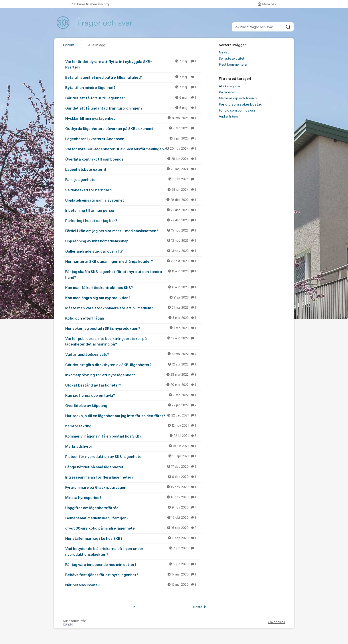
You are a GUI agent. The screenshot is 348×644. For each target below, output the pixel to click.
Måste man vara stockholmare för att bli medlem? (133, 308)
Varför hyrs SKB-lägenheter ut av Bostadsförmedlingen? (133, 149)
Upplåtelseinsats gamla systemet (133, 200)
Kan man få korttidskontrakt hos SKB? (133, 287)
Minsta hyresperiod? (133, 497)
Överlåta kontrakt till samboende (133, 159)
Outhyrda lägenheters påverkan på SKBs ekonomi (133, 128)
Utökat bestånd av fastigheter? (133, 385)
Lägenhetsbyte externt (133, 169)
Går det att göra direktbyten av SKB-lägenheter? (133, 365)
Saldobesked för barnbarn (133, 190)
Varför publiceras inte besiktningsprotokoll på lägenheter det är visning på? (133, 341)
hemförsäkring (133, 426)
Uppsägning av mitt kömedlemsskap (133, 241)
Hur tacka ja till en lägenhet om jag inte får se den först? (133, 416)
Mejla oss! (267, 4)
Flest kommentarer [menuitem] (233, 65)
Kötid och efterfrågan (133, 318)
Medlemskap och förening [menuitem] (239, 98)
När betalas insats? (133, 585)
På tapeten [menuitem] (227, 92)
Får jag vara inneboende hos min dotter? (133, 564)
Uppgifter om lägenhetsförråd (133, 508)
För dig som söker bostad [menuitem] (241, 104)
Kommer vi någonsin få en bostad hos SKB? (133, 436)
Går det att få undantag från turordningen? (133, 108)
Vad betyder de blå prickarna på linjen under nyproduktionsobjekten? (133, 551)
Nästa (198, 607)
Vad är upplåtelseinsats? (133, 354)
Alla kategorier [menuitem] (230, 86)
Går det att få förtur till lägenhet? (133, 98)
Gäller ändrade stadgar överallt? (133, 251)
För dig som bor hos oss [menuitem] (237, 110)
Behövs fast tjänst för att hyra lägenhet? (133, 575)
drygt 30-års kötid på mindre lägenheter (133, 528)
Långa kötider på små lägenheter (133, 467)
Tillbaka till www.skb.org (90, 4)
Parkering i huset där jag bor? (133, 220)
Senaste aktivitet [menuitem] (232, 59)
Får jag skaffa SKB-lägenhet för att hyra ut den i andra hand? (133, 274)
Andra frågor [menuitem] (228, 116)
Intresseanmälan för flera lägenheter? (133, 477)
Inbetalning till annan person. (133, 210)
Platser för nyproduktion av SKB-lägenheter (133, 456)
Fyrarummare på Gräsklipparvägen (133, 487)
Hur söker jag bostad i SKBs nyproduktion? (133, 328)
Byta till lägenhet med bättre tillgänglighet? (133, 77)
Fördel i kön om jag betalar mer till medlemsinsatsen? (133, 231)
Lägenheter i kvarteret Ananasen (133, 139)
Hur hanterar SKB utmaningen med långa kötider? (133, 261)
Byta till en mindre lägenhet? (133, 87)
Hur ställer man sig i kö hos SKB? (133, 538)
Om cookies (276, 622)
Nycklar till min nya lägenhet (133, 118)
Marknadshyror (133, 446)
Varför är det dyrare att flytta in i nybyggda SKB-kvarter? (133, 64)
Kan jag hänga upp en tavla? (133, 395)
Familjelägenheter (133, 179)
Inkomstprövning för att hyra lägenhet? (133, 375)
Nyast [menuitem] (224, 52)
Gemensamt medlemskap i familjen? (133, 518)
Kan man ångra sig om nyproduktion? (133, 298)
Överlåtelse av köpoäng (133, 405)
